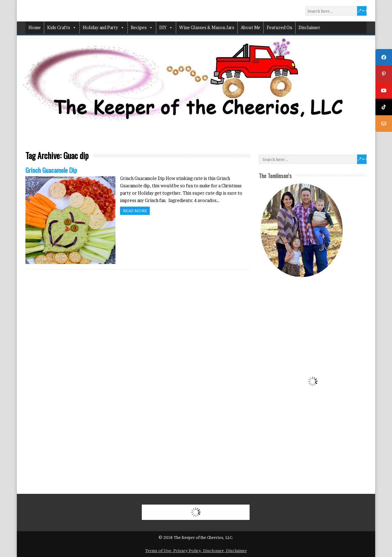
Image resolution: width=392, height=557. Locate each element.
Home (35, 27)
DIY (166, 28)
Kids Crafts (62, 28)
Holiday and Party (104, 28)
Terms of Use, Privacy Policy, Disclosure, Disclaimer (196, 551)
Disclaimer (309, 27)
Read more (135, 211)
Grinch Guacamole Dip (51, 170)
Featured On (279, 27)
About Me (251, 27)
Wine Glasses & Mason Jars (207, 27)
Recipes (142, 28)
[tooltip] (384, 57)
